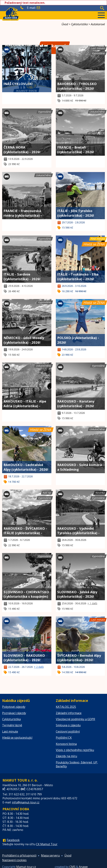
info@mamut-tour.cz (26, 802)
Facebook (13, 840)
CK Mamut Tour (47, 844)
